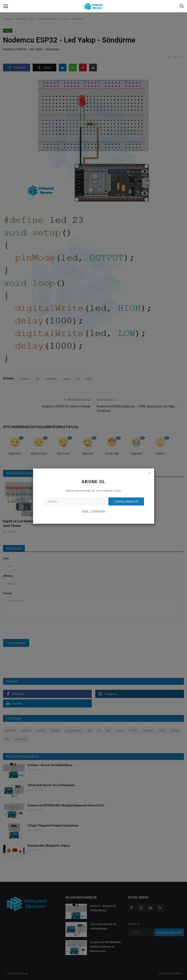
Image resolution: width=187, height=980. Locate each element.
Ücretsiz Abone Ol (126, 501)
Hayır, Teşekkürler (94, 511)
